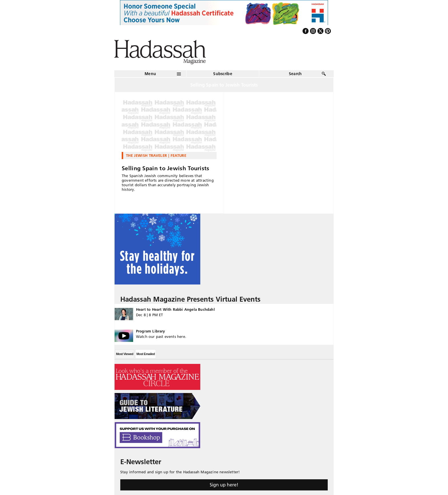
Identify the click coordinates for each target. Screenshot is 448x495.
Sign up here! (224, 485)
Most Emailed (145, 354)
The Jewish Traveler (146, 155)
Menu (150, 74)
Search (295, 74)
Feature (178, 155)
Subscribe (223, 74)
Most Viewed (125, 354)
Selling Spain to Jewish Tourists (166, 168)
